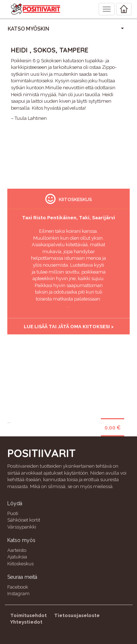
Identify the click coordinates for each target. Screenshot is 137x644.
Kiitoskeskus (20, 564)
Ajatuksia (17, 557)
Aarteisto (17, 550)
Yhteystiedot (26, 622)
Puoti (13, 513)
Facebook (18, 587)
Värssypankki (22, 527)
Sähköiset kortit (24, 520)
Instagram (18, 594)
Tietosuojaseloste (77, 615)
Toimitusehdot (28, 615)
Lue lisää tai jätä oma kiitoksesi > (69, 327)
